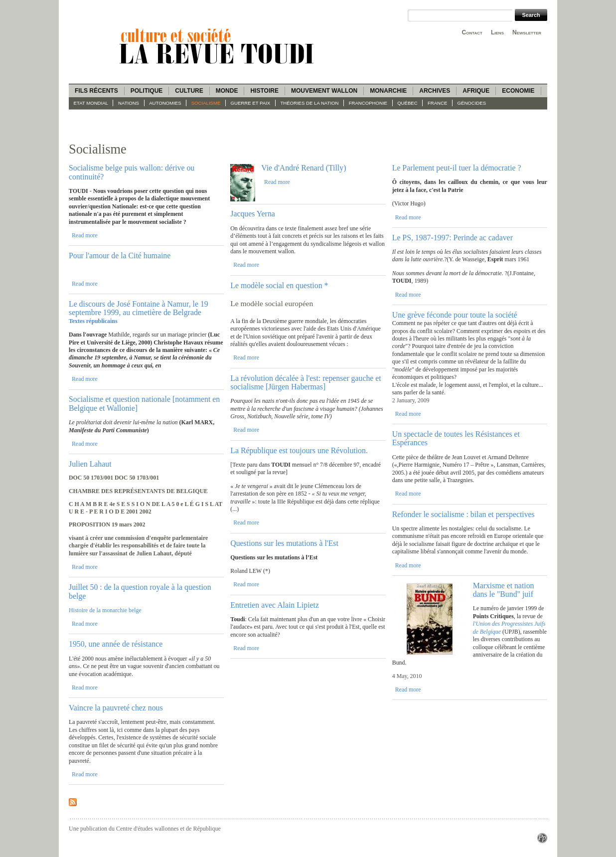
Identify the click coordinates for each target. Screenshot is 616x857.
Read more (85, 235)
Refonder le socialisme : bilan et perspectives (463, 514)
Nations (129, 103)
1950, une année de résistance (116, 644)
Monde (227, 91)
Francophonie (368, 103)
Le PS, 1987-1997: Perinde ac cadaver (453, 238)
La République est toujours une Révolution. (299, 450)
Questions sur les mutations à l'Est (284, 543)
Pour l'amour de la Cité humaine (120, 256)
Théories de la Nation (309, 103)
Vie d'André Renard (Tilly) (304, 168)
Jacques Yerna (253, 214)
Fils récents (96, 91)
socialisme (206, 103)
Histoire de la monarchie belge (105, 610)
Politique (147, 91)
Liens (497, 32)
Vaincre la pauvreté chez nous (116, 708)
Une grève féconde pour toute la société (455, 315)
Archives (435, 91)
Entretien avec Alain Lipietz (275, 605)
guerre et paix (251, 103)
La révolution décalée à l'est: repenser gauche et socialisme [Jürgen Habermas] (306, 382)
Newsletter (527, 32)
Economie (518, 91)
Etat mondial (91, 103)
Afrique (476, 91)
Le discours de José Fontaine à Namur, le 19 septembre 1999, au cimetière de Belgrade (139, 308)
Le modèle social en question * (279, 285)
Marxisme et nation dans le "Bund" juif (504, 590)
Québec (407, 103)
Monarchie (388, 91)
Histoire (264, 91)
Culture (189, 91)
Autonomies (165, 103)
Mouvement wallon (324, 91)
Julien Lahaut (90, 464)
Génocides (472, 103)
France (437, 103)
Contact (472, 32)
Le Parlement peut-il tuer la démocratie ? (457, 168)
